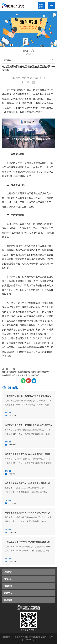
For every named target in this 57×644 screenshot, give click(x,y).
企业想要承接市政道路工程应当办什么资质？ (22, 375)
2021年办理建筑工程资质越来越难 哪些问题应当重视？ (26, 372)
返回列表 (29, 82)
